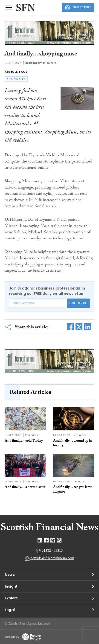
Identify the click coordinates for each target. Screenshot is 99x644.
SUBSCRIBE (78, 7)
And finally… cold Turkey (24, 441)
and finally (16, 79)
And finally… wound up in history (72, 443)
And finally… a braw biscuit (25, 487)
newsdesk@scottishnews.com (52, 558)
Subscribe (79, 303)
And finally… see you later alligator (72, 490)
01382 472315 (52, 551)
